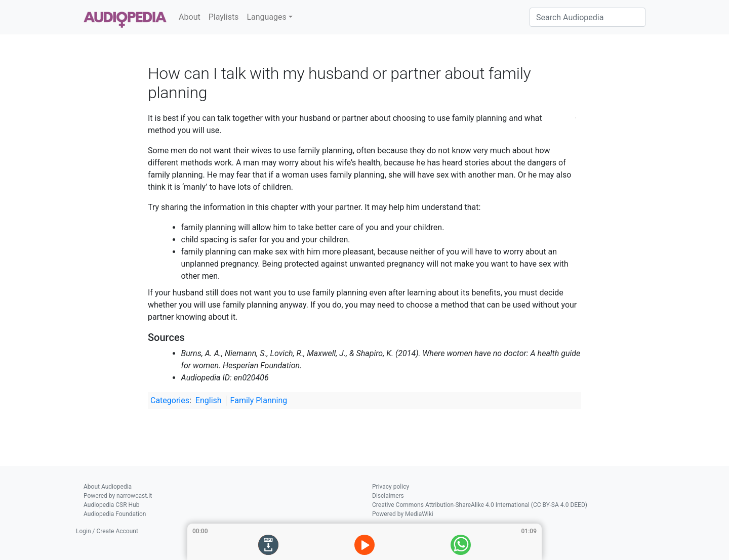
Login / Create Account (107, 531)
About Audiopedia (108, 487)
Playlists (224, 17)
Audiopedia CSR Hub (111, 505)
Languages (266, 17)
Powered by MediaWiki (403, 514)
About (190, 17)
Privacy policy (391, 487)
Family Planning (259, 400)
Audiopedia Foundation (115, 514)
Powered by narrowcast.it (118, 496)
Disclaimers (388, 496)
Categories (170, 400)
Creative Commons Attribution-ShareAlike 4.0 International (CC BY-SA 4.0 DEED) (480, 505)
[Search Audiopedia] (588, 17)
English (209, 400)
